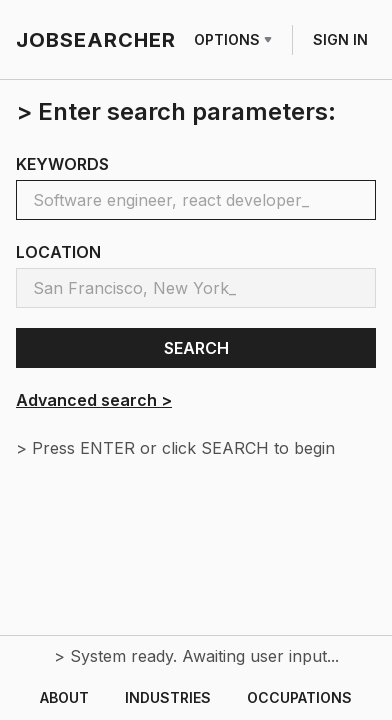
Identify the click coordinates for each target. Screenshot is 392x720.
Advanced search (94, 400)
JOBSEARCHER (96, 40)
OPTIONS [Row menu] (233, 39)
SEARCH (196, 348)
